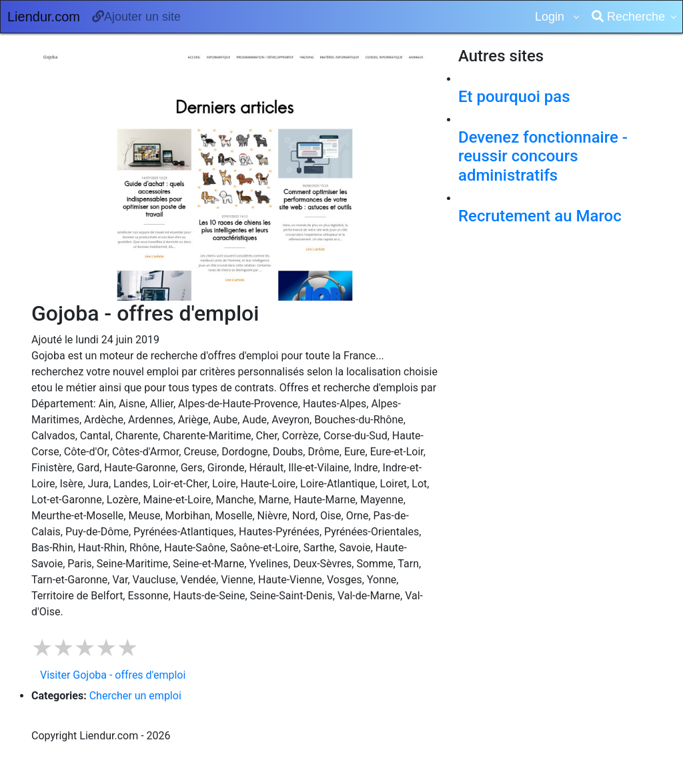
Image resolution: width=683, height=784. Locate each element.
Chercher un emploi (135, 696)
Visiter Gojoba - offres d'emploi (113, 675)
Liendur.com (44, 17)
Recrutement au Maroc (540, 216)
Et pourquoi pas (514, 97)
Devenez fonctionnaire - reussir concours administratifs (543, 157)
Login (551, 17)
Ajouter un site (136, 17)
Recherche (628, 17)
